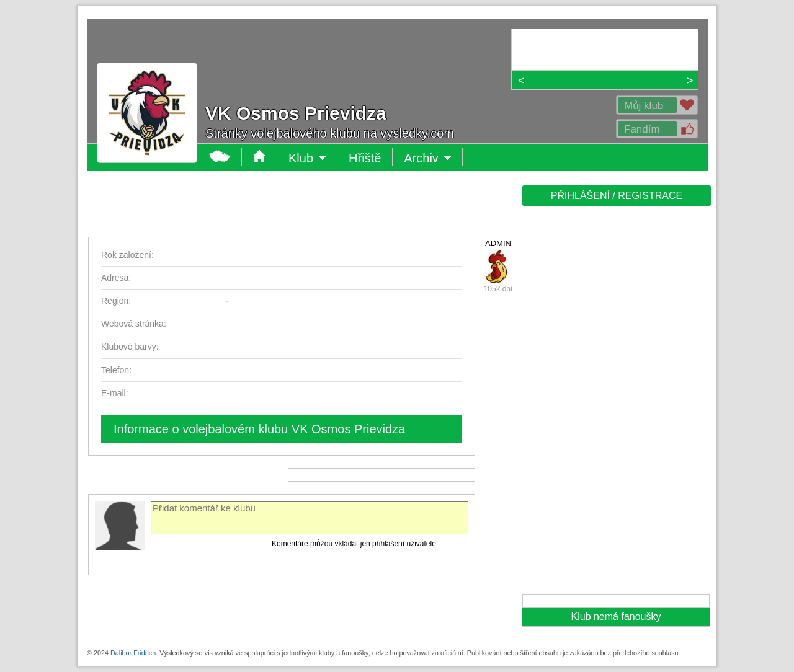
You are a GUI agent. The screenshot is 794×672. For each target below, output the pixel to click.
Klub (307, 158)
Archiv (428, 158)
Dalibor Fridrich (133, 653)
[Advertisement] (615, 404)
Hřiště (365, 158)
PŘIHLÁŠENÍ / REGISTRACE (617, 196)
